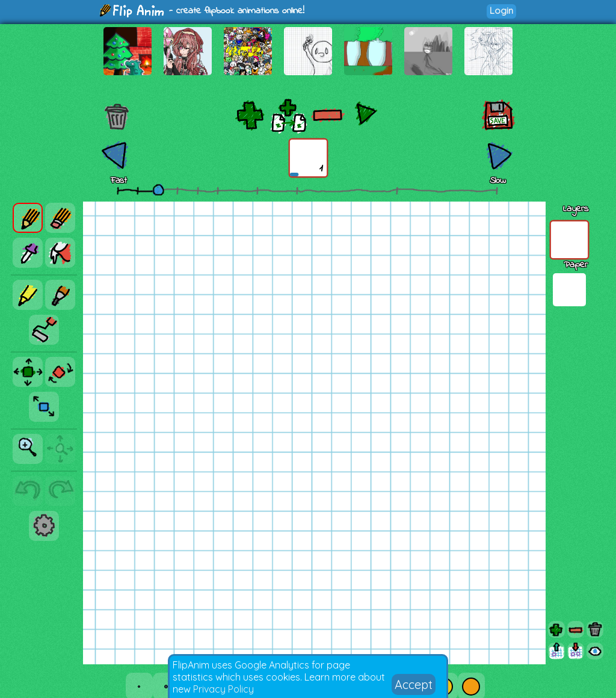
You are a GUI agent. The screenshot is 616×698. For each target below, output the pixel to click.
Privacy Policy (223, 689)
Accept (414, 684)
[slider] (158, 190)
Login (501, 11)
